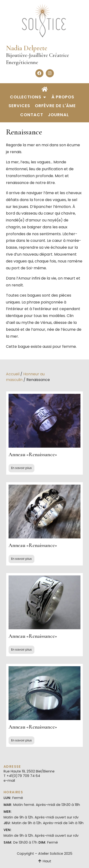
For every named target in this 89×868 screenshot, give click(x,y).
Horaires (13, 792)
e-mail (9, 781)
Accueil (13, 374)
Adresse (12, 767)
